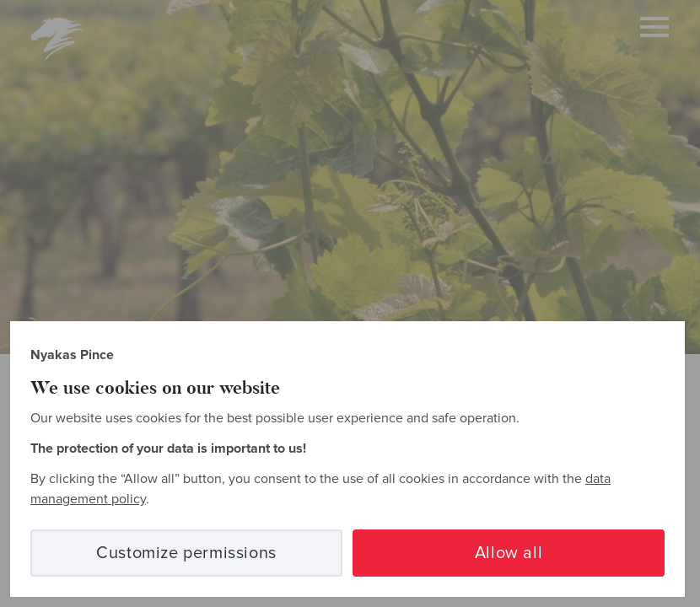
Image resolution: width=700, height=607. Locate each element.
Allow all (509, 553)
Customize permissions (186, 553)
